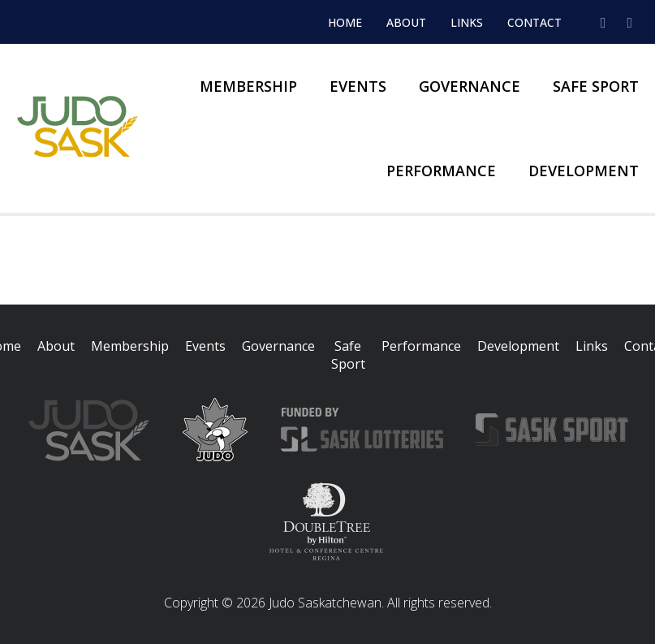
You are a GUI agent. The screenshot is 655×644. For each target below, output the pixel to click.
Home (345, 22)
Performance (441, 171)
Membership (248, 86)
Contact (534, 22)
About (406, 22)
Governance (470, 86)
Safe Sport (596, 86)
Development (584, 171)
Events (358, 86)
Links (467, 22)
